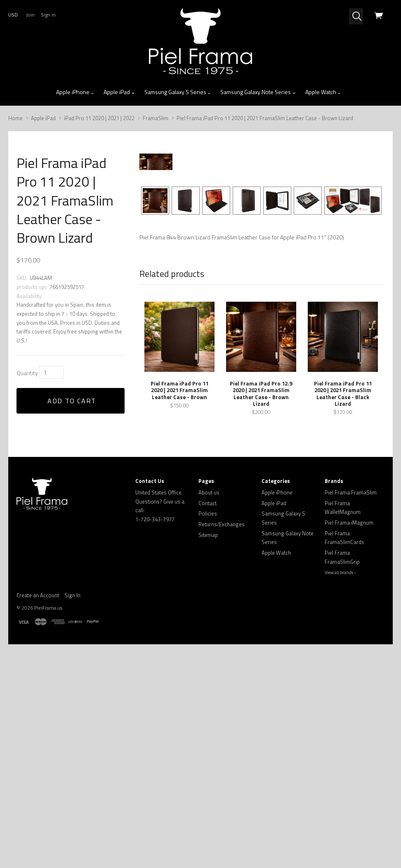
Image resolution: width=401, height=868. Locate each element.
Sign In (72, 819)
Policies (208, 737)
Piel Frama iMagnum (349, 746)
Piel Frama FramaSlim (351, 716)
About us (209, 716)
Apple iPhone (75, 92)
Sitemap (208, 759)
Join (30, 15)
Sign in (48, 15)
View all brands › (340, 796)
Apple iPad (119, 92)
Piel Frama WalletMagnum (343, 731)
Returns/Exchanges (222, 748)
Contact (208, 727)
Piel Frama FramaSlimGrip (342, 781)
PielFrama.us (48, 831)
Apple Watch (323, 92)
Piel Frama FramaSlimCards (344, 762)
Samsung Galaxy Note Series (258, 92)
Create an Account (38, 819)
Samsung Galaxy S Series (178, 92)
